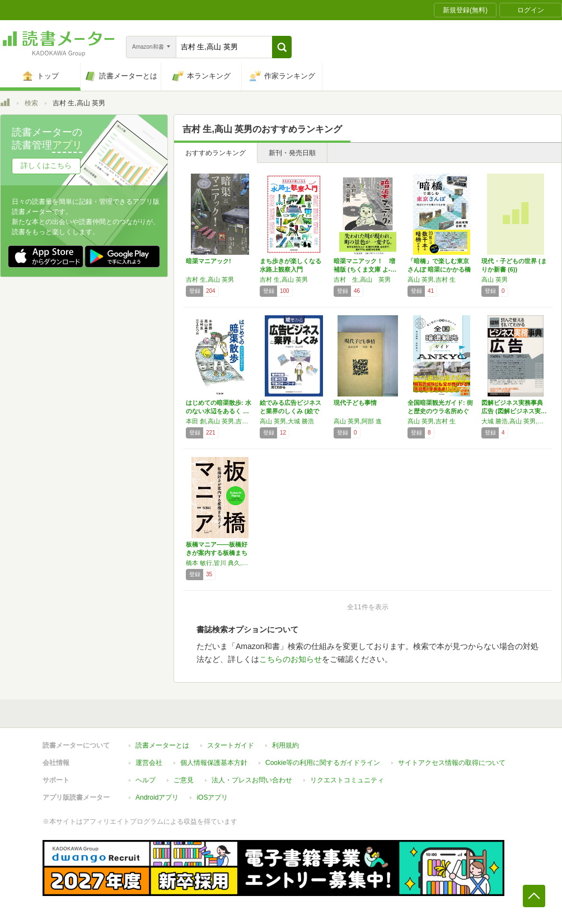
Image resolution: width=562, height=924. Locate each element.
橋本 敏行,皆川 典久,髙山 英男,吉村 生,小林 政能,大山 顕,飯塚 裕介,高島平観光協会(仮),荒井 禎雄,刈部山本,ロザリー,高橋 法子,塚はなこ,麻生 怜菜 (220, 563)
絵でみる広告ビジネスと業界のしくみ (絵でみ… (291, 411)
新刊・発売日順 (292, 153)
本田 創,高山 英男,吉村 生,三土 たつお (220, 421)
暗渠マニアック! (209, 261)
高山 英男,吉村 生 (432, 279)
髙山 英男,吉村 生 (432, 421)
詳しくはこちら (46, 165)
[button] (282, 47)
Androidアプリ (157, 797)
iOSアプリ (212, 797)
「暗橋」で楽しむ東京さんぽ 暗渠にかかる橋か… (439, 269)
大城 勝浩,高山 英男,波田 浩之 (516, 421)
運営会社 (149, 763)
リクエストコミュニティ (347, 780)
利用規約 (285, 745)
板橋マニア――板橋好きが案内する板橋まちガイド (217, 553)
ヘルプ (146, 780)
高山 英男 (495, 279)
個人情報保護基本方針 (214, 763)
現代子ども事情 (355, 403)
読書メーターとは (162, 745)
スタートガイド (231, 745)
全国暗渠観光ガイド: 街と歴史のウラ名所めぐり (440, 411)
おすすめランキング (216, 153)
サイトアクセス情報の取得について (452, 763)
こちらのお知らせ (291, 659)
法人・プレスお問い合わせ (252, 780)
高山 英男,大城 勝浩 (287, 421)
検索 (31, 103)
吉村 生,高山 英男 (210, 279)
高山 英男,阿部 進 (358, 421)
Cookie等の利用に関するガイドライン (323, 763)
